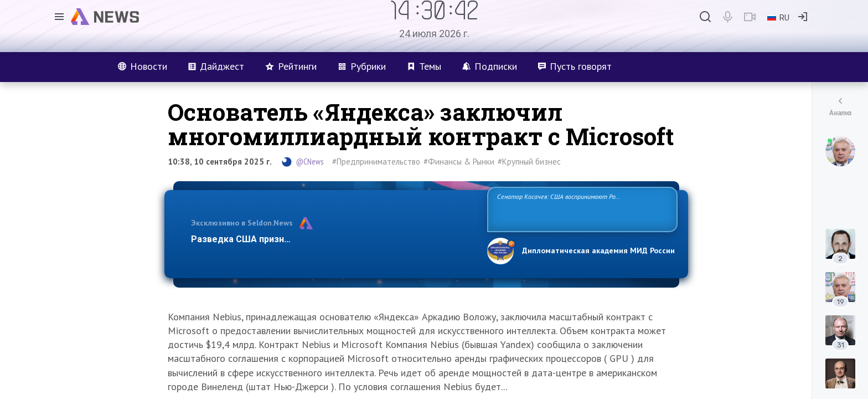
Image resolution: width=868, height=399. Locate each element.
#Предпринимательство (376, 162)
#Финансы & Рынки (459, 162)
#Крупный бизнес (529, 162)
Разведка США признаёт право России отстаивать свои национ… (333, 239)
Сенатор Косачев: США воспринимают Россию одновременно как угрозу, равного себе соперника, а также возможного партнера (581, 209)
